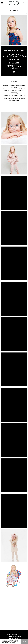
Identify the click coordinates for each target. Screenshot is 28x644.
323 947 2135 (15, 639)
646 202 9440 (17, 637)
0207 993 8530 (17, 635)
